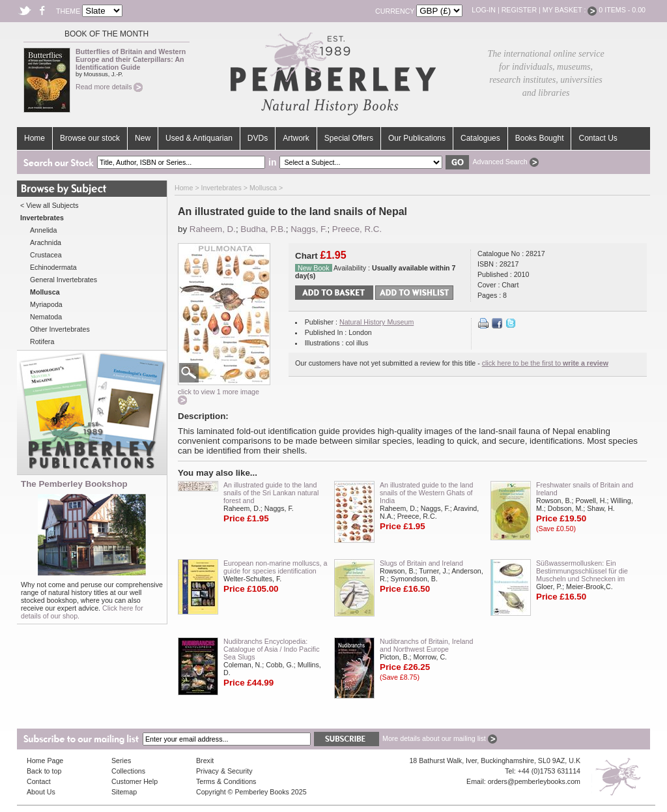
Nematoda (46, 317)
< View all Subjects (50, 205)
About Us (41, 792)
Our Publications (417, 138)
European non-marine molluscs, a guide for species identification (275, 567)
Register (519, 10)
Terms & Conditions (226, 781)
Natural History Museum (376, 322)
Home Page (45, 761)
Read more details (109, 87)
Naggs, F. (309, 229)
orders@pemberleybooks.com (534, 781)
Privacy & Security (224, 771)
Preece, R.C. (357, 229)
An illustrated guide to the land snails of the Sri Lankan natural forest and (271, 493)
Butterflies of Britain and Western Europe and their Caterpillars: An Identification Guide (131, 59)
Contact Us (598, 138)
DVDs (258, 138)
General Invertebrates (64, 280)
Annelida (43, 230)
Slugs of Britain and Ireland (421, 563)
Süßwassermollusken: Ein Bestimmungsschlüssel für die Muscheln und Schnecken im (582, 571)
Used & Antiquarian (199, 138)
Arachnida (46, 242)
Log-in (484, 10)
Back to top (44, 771)
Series (121, 761)
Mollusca (263, 188)
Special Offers (349, 138)
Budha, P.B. (263, 229)
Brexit (205, 761)
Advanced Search (505, 162)
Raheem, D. (213, 229)
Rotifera (42, 341)
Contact (39, 781)
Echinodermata (53, 267)
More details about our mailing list (440, 738)
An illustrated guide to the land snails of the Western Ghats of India (426, 493)
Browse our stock (90, 138)
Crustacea (46, 255)
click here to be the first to (545, 363)
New (143, 138)
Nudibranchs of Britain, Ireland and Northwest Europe (426, 645)
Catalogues (480, 138)
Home (35, 138)
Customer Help (135, 781)
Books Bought (540, 138)
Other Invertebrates (60, 329)
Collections (128, 771)
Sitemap (124, 792)
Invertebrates (221, 188)
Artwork (296, 138)
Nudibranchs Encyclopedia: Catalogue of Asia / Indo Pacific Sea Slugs (272, 649)
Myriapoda (46, 304)
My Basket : (570, 10)
